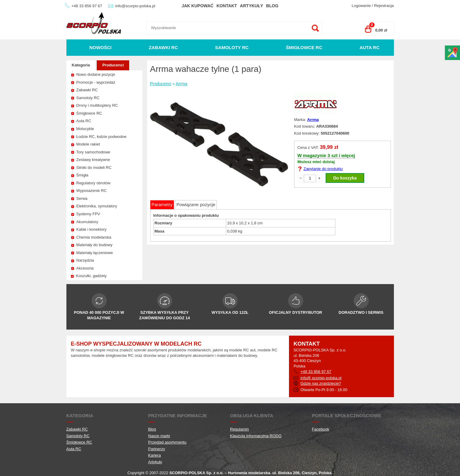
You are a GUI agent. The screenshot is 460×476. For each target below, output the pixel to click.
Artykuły (251, 6)
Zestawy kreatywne (93, 160)
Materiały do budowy (94, 245)
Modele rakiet (88, 144)
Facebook (321, 429)
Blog (272, 6)
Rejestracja (384, 6)
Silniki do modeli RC (94, 168)
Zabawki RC (163, 47)
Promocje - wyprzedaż (96, 82)
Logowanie (361, 6)
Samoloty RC (232, 47)
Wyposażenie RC (92, 191)
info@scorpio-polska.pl (135, 6)
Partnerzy (157, 449)
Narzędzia (85, 260)
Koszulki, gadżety (91, 276)
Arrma (181, 84)
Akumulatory (87, 222)
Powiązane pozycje (196, 204)
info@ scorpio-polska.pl (321, 378)
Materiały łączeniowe (95, 253)
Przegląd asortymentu (167, 442)
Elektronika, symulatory (97, 206)
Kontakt (227, 6)
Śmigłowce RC (304, 47)
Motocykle (85, 129)
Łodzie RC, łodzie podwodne (102, 137)
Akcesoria (85, 268)
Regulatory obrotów (94, 183)
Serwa (82, 198)
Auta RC (370, 47)
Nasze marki (159, 436)
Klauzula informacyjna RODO (256, 436)
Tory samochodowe (93, 152)
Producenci (113, 65)
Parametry (162, 204)
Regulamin (240, 429)
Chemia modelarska (94, 237)
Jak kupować (198, 6)
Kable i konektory (92, 229)
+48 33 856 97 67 (87, 6)
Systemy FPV (88, 214)
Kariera (155, 455)
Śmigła (82, 175)
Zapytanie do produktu (323, 169)
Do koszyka (345, 178)
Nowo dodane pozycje (96, 74)
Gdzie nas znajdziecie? (321, 383)
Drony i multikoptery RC (97, 105)
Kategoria (81, 65)
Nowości (100, 47)
